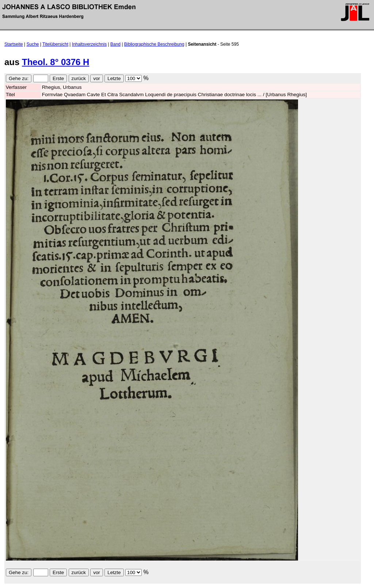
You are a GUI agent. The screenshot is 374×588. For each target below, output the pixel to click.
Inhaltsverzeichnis (89, 44)
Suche (33, 44)
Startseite (14, 44)
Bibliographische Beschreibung (154, 44)
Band (115, 44)
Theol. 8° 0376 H (56, 62)
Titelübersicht (55, 44)
